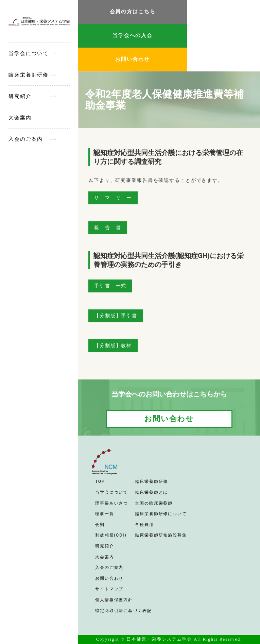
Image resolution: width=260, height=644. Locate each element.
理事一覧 (105, 514)
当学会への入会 (133, 35)
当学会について (29, 53)
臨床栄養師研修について (161, 514)
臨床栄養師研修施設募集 (161, 535)
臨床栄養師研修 (29, 75)
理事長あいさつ (112, 503)
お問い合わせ (132, 59)
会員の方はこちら (133, 12)
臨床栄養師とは (151, 492)
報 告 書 (108, 227)
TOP (100, 481)
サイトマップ (109, 589)
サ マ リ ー (113, 198)
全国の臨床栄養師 (154, 503)
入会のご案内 (26, 139)
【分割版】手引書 (116, 316)
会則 (100, 525)
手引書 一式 (110, 286)
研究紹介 (20, 96)
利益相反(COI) (111, 535)
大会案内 (20, 118)
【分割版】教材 (113, 345)
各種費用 (144, 525)
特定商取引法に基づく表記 (124, 611)
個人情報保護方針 (114, 600)
